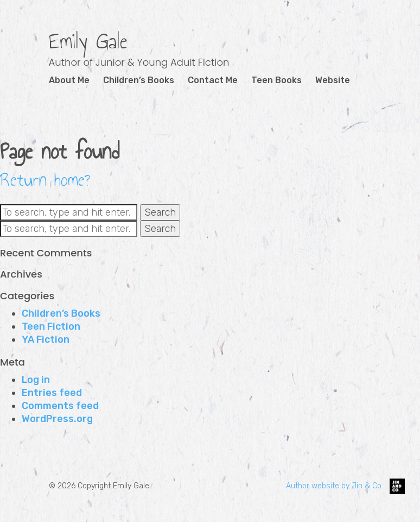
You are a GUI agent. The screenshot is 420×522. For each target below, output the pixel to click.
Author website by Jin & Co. (345, 486)
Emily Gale (88, 41)
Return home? (45, 180)
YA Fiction (46, 339)
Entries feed (52, 393)
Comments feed (60, 406)
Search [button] (160, 212)
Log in (36, 380)
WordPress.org (57, 419)
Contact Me (213, 80)
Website (333, 80)
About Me (69, 80)
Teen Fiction (51, 326)
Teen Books (276, 80)
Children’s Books (139, 80)
